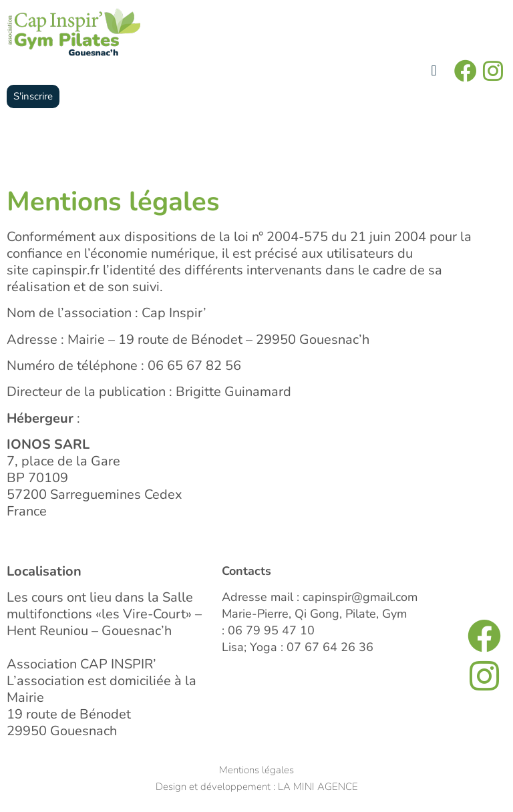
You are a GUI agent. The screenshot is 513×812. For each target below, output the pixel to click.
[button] (434, 71)
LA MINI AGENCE (318, 787)
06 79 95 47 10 (271, 630)
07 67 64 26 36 (330, 647)
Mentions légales (256, 770)
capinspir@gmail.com (360, 597)
